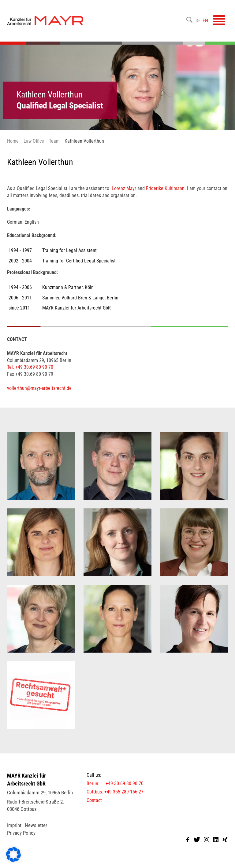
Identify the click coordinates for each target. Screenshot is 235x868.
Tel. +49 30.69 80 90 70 (30, 367)
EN (205, 21)
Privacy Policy (21, 833)
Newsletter (36, 825)
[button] (13, 855)
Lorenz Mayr (124, 188)
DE (198, 21)
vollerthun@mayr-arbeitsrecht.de (39, 388)
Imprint (14, 825)
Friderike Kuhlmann (165, 188)
